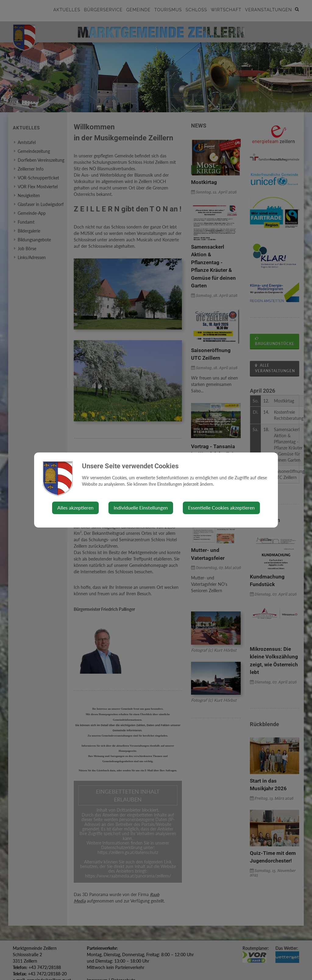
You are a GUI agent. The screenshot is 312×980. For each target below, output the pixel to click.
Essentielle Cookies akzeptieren (221, 508)
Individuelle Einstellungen (141, 508)
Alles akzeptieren (75, 508)
